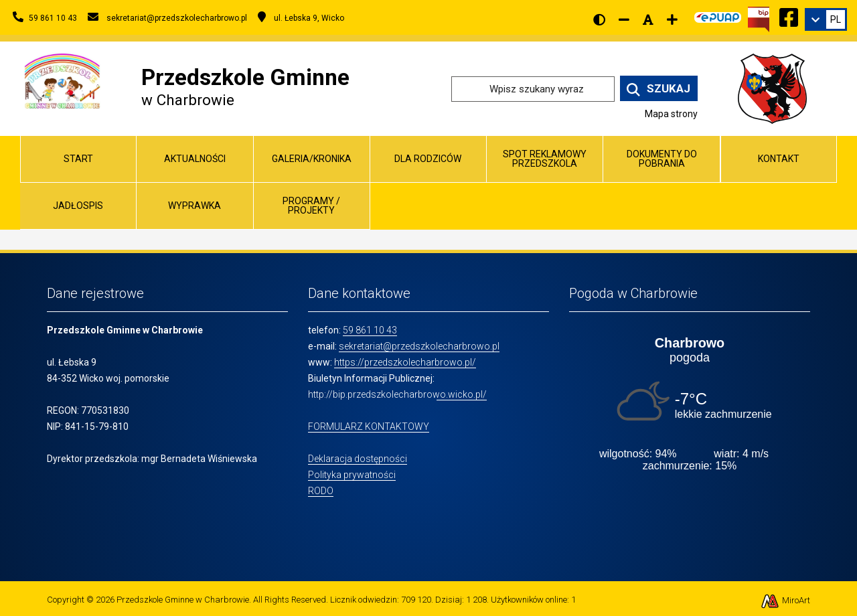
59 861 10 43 (370, 330)
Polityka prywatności (352, 475)
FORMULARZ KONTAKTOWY (369, 427)
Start (78, 159)
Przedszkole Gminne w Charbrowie (183, 600)
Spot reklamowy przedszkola (545, 158)
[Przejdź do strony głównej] (62, 80)
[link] (826, 19)
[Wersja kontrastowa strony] (599, 19)
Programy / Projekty (311, 205)
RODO (321, 491)
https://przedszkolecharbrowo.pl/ (405, 362)
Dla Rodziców (428, 159)
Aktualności (195, 159)
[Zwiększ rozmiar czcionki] (672, 19)
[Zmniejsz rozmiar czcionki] (624, 19)
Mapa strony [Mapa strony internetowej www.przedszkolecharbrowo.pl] (671, 114)
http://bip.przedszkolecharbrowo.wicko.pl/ (397, 394)
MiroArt (785, 600)
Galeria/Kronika (312, 159)
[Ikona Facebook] (789, 15)
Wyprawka (194, 206)
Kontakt (779, 159)
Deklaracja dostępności (358, 459)
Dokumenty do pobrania (662, 158)
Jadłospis (78, 206)
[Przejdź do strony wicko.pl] (777, 88)
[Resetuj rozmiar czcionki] (648, 19)
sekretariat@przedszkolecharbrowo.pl (419, 346)
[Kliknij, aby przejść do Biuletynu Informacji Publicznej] (759, 18)
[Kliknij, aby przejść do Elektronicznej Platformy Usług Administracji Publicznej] (718, 15)
